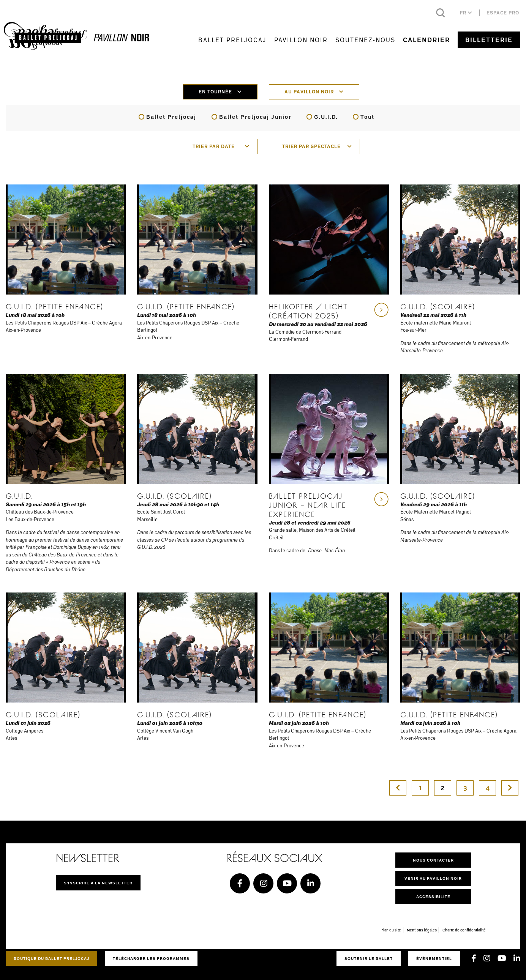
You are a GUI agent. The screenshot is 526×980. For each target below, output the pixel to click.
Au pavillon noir (314, 92)
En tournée (220, 92)
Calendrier (426, 40)
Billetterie (489, 40)
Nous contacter (433, 860)
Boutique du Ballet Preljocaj (51, 958)
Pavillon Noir (301, 40)
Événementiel (434, 958)
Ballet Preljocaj (232, 40)
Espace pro (503, 13)
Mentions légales (422, 930)
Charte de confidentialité (464, 930)
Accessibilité (433, 896)
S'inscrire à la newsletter (98, 883)
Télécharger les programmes (151, 958)
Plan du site (391, 930)
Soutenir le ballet (369, 958)
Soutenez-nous (365, 40)
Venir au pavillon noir (433, 878)
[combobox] (217, 147)
